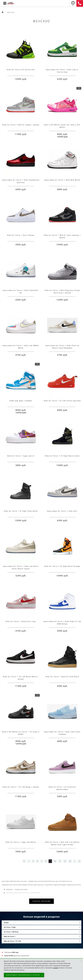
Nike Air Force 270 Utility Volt (21, 70)
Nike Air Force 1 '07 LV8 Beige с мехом (21, 787)
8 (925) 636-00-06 (80, 3)
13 (70, 861)
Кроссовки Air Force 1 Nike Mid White (62, 180)
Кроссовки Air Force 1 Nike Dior (62, 511)
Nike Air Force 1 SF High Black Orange (62, 566)
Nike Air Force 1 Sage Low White (21, 842)
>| (79, 861)
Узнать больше (41, 901)
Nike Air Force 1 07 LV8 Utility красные (62, 401)
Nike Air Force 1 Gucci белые (21, 235)
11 (60, 861)
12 (65, 861)
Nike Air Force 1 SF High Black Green (62, 456)
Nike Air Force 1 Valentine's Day (21, 621)
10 (55, 861)
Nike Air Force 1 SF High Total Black (21, 511)
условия (55, 968)
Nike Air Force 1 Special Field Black (62, 677)
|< (24, 861)
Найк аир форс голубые (21, 401)
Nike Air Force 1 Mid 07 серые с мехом (21, 125)
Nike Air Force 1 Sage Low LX (21, 456)
